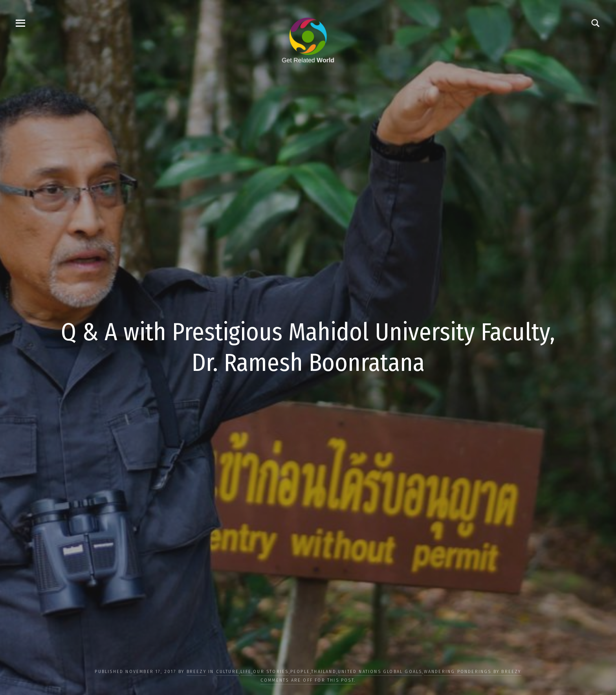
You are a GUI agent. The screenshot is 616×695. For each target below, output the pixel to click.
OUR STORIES (271, 672)
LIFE (246, 672)
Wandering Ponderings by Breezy (473, 672)
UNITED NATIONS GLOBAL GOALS (380, 672)
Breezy (196, 672)
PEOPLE (300, 672)
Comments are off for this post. (308, 680)
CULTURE (227, 672)
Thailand (324, 672)
